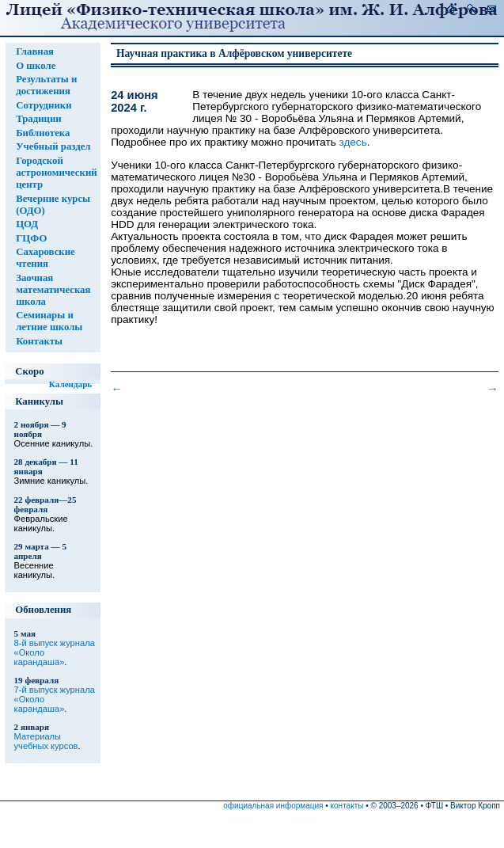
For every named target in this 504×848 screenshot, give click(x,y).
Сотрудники (44, 105)
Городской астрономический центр (57, 173)
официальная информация (273, 806)
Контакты (39, 341)
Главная (35, 51)
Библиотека (43, 133)
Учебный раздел (53, 146)
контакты (347, 806)
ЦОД (27, 224)
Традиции (39, 119)
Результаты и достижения (46, 85)
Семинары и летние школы (49, 321)
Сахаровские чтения (45, 258)
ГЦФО (31, 238)
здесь (353, 142)
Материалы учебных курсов (46, 741)
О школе (36, 66)
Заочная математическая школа (53, 290)
